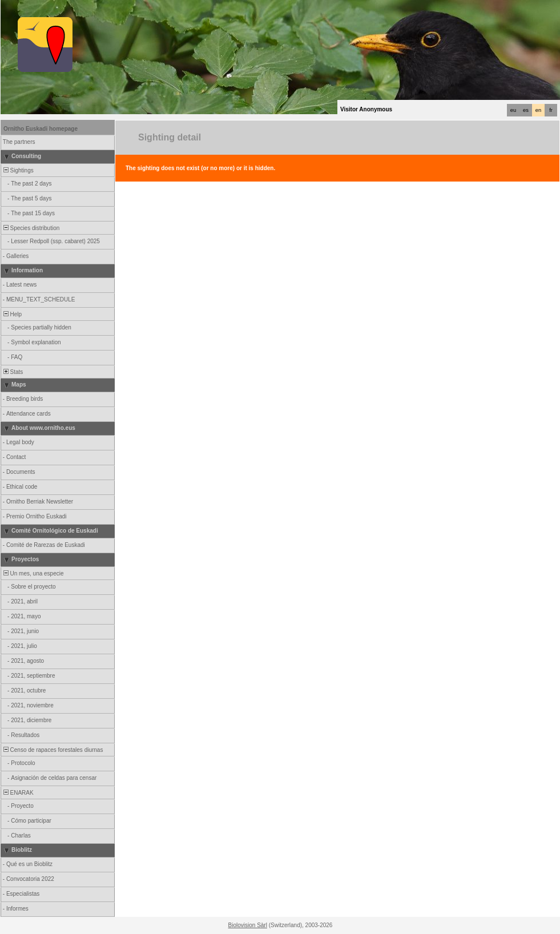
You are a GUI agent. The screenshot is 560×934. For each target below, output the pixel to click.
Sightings (18, 170)
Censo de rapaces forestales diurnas (52, 750)
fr (551, 110)
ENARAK (18, 793)
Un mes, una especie (33, 573)
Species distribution (31, 228)
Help (12, 314)
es (526, 110)
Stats (12, 372)
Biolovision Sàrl (248, 925)
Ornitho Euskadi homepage (41, 129)
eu (513, 110)
